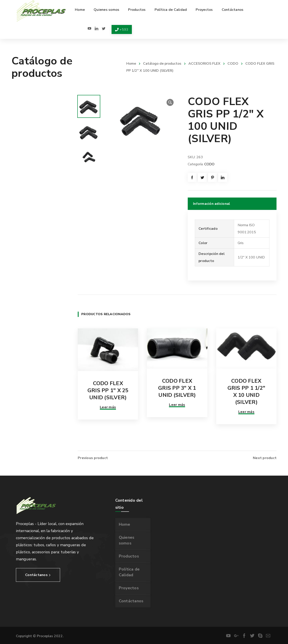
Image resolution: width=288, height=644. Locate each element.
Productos (129, 556)
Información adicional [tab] (212, 204)
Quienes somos (127, 540)
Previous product (93, 458)
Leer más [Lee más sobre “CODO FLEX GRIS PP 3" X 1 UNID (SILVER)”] (177, 405)
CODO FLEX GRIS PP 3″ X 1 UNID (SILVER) (177, 388)
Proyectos (129, 588)
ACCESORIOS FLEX (204, 64)
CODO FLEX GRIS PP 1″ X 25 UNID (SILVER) (108, 390)
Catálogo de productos (162, 64)
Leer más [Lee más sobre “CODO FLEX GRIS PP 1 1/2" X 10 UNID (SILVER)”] (246, 412)
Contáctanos (131, 601)
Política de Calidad (129, 572)
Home (131, 64)
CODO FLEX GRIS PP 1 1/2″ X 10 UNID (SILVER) (246, 392)
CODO (233, 64)
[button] (170, 102)
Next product (265, 458)
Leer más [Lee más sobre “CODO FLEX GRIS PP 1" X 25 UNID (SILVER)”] (108, 407)
